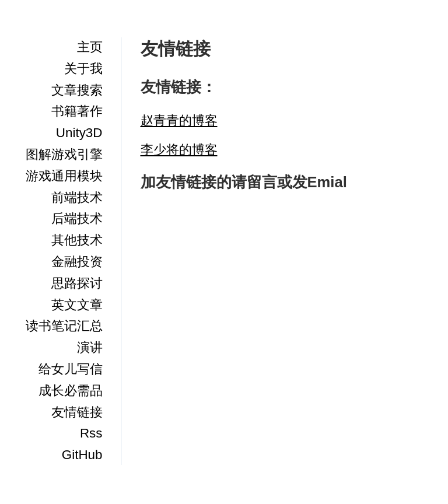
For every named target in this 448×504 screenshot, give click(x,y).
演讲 (90, 347)
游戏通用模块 (64, 176)
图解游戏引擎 (64, 154)
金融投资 (77, 262)
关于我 (83, 69)
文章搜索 (77, 90)
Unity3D (79, 133)
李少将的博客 (179, 150)
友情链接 (77, 412)
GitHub (82, 455)
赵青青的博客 (179, 120)
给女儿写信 (71, 369)
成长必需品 (71, 391)
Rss (91, 433)
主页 (90, 47)
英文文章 (77, 305)
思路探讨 (77, 283)
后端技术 (77, 218)
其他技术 (77, 240)
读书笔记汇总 (64, 326)
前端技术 (77, 197)
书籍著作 (77, 111)
